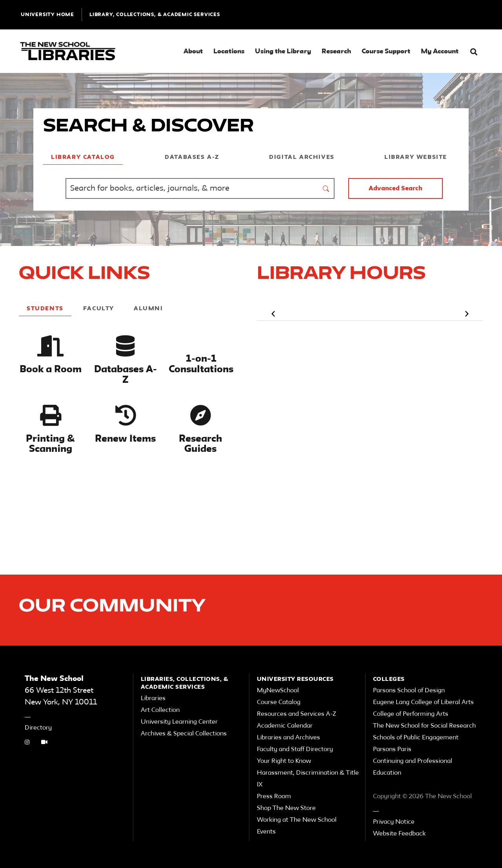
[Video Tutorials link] (44, 743)
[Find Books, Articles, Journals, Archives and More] (192, 188)
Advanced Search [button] (396, 189)
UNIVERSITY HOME (47, 15)
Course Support (386, 52)
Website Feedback (399, 834)
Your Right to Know (284, 761)
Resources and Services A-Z (296, 714)
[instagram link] (27, 743)
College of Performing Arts (411, 714)
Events (266, 832)
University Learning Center (179, 722)
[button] (474, 52)
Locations (229, 52)
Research (336, 52)
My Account (440, 52)
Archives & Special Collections (184, 734)
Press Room (274, 797)
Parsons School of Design (409, 691)
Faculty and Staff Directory (295, 750)
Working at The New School (297, 820)
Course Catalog (279, 702)
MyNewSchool (278, 691)
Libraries (153, 699)
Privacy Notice (394, 822)
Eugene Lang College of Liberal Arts (423, 702)
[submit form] (326, 188)
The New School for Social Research (424, 726)
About (193, 52)
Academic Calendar (285, 726)
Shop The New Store (286, 808)
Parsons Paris (392, 750)
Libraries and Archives (288, 738)
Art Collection (160, 710)
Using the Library (283, 52)
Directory (38, 728)
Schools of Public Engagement (416, 738)
